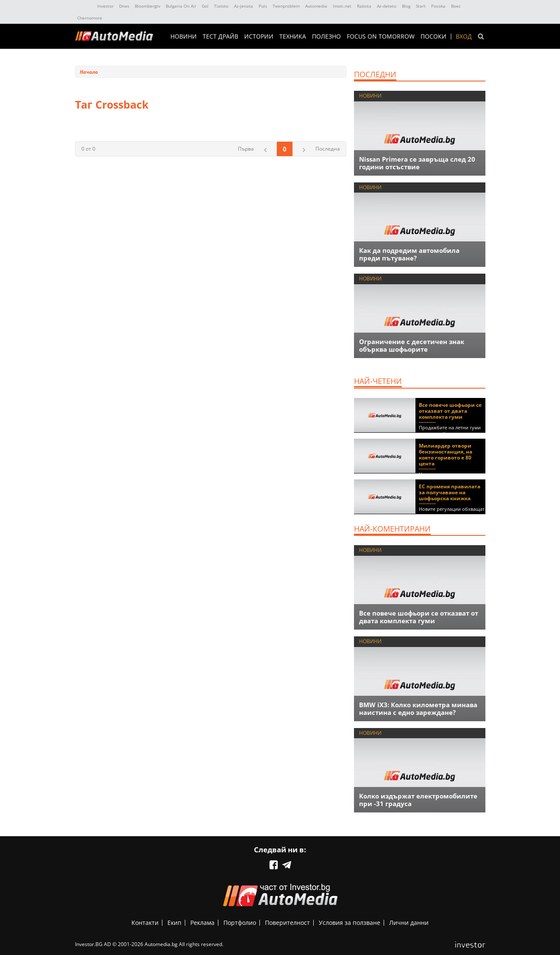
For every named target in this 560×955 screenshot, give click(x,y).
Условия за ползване (350, 923)
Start (421, 6)
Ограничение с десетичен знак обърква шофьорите (412, 345)
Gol (205, 6)
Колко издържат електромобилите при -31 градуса (418, 800)
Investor (105, 6)
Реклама (202, 923)
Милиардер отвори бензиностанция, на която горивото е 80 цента (446, 455)
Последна (328, 149)
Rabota (364, 6)
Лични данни (409, 923)
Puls (263, 6)
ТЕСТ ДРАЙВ (220, 36)
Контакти (145, 923)
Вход (464, 36)
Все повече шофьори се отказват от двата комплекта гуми (450, 411)
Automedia (316, 6)
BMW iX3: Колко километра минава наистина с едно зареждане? (418, 709)
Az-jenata (244, 6)
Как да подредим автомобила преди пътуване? (409, 254)
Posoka (438, 6)
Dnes (124, 6)
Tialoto (221, 6)
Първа (246, 149)
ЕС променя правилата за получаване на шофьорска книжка (450, 492)
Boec (456, 6)
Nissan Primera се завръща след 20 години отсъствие (417, 163)
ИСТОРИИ (259, 36)
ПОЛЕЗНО (326, 36)
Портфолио (240, 923)
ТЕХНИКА (293, 36)
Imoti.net (342, 6)
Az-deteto (387, 6)
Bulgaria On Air (181, 6)
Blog (406, 6)
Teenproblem (286, 6)
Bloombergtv (148, 6)
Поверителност (287, 923)
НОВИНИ (184, 36)
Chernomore (90, 18)
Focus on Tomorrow (381, 36)
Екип (174, 923)
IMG (84, 6)
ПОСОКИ (433, 36)
